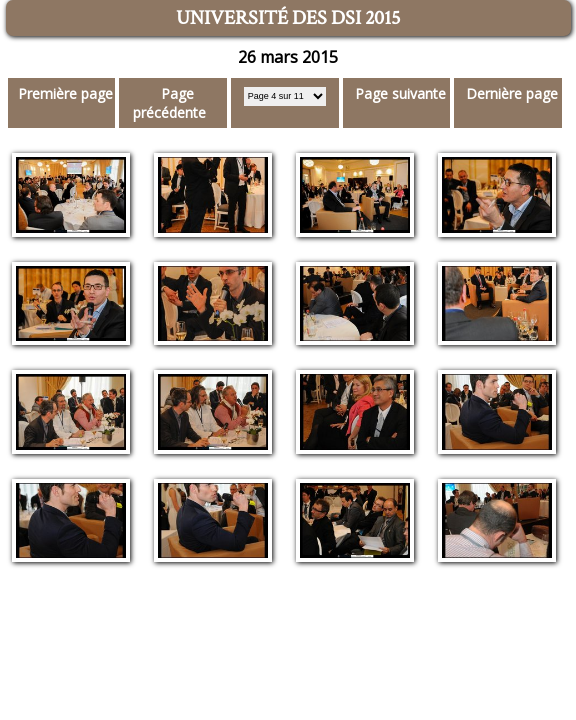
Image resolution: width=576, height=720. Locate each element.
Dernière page (512, 93)
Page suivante (400, 93)
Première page (65, 93)
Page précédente (169, 103)
